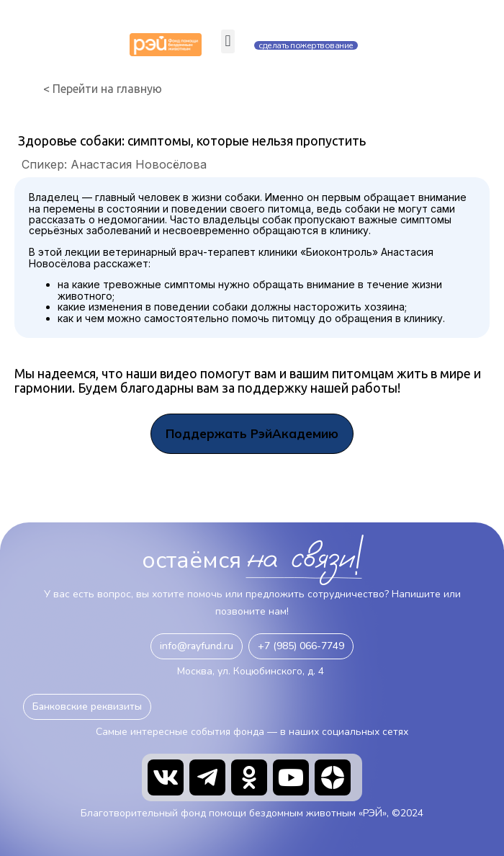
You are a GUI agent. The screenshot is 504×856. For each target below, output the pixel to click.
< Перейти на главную (103, 89)
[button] (228, 41)
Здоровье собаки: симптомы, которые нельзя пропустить (192, 141)
